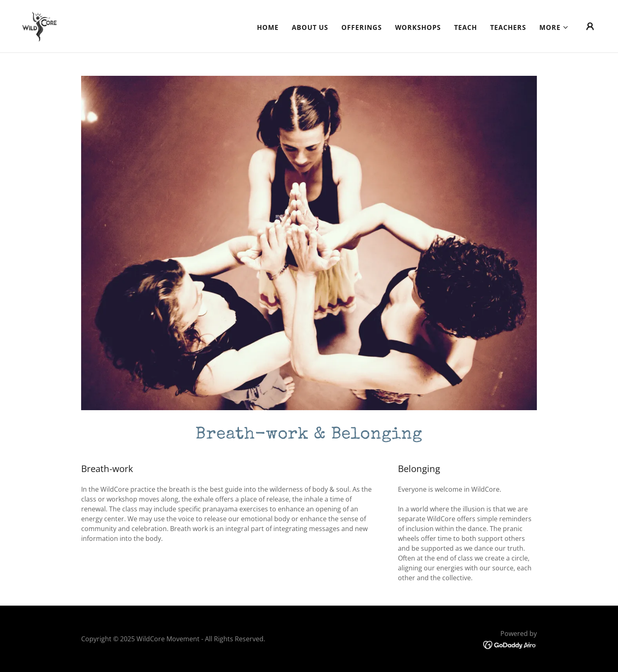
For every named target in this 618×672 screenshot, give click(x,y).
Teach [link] (466, 27)
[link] (39, 25)
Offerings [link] (362, 27)
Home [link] (268, 27)
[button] (554, 27)
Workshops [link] (418, 27)
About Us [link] (310, 27)
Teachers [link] (508, 27)
